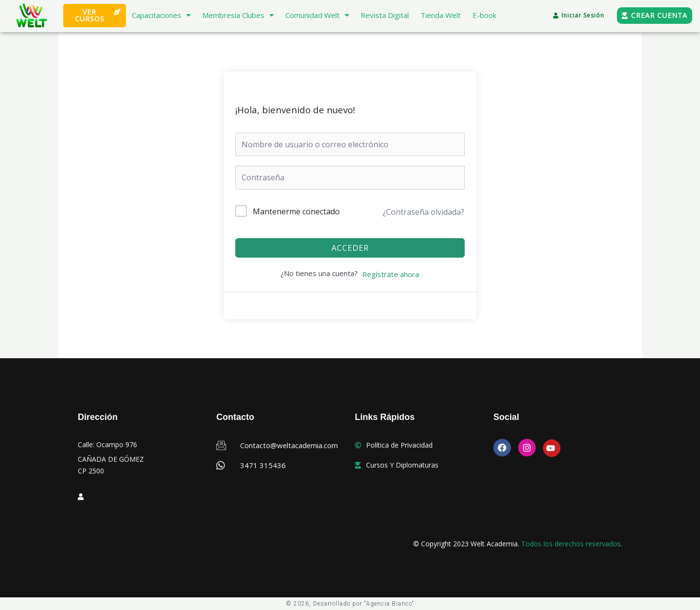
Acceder (350, 248)
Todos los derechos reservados (571, 544)
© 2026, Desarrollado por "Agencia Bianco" (350, 604)
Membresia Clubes (238, 15)
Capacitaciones (161, 15)
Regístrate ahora (391, 274)
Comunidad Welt (317, 15)
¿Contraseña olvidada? (423, 212)
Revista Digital (385, 15)
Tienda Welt (441, 15)
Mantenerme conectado (296, 211)
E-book (484, 15)
